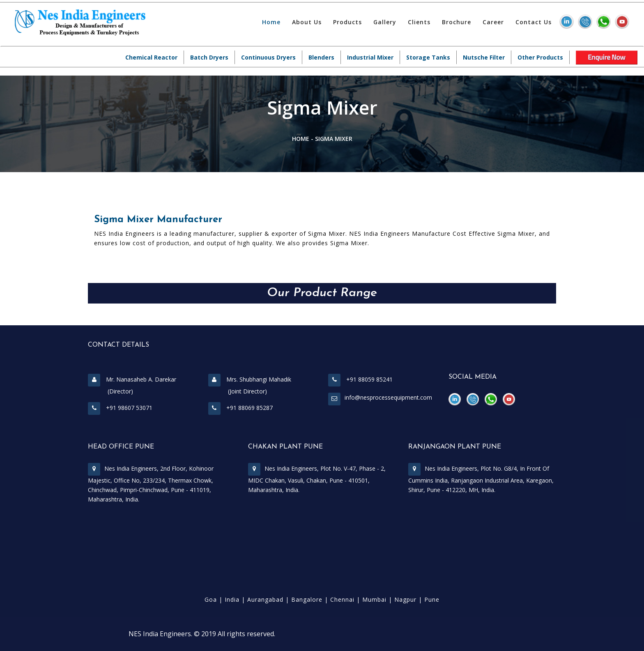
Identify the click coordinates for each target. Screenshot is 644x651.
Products (347, 22)
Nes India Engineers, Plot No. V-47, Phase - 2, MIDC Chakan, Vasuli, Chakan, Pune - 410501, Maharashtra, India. (317, 479)
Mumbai (374, 599)
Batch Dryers (209, 57)
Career (493, 22)
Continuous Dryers (268, 57)
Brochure (457, 22)
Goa (211, 599)
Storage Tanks (428, 57)
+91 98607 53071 (120, 408)
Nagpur (405, 599)
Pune (432, 599)
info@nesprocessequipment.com (388, 397)
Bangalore (307, 599)
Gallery (385, 22)
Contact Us (534, 22)
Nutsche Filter (484, 57)
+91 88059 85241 (360, 379)
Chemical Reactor (151, 57)
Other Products (540, 57)
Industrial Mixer (370, 57)
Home (271, 22)
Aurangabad (265, 599)
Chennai (342, 599)
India (232, 599)
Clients (419, 22)
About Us (307, 22)
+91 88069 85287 (240, 408)
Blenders (321, 57)
